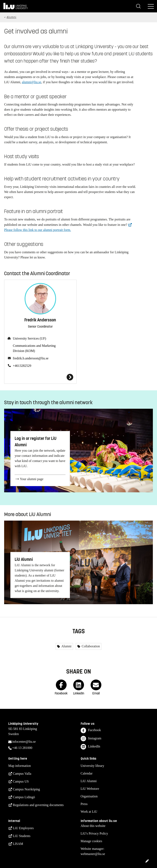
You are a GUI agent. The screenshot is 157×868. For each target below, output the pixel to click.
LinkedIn (90, 747)
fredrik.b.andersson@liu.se (31, 358)
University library (92, 766)
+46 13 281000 (22, 748)
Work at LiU (89, 812)
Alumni (11, 17)
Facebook (91, 730)
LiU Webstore (90, 789)
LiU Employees (23, 828)
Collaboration (90, 646)
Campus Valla (22, 774)
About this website (93, 826)
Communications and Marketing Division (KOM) (34, 348)
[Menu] (151, 6)
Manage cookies (91, 841)
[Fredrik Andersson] (40, 377)
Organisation (89, 796)
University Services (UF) (29, 338)
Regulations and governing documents (38, 805)
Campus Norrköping (26, 789)
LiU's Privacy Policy (94, 833)
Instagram (91, 739)
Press (84, 804)
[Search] (138, 6)
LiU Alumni (89, 781)
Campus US (21, 781)
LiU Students (22, 836)
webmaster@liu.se (93, 854)
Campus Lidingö (24, 797)
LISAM (18, 844)
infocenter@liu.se (24, 742)
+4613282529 (22, 366)
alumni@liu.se (32, 82)
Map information (20, 766)
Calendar (87, 773)
